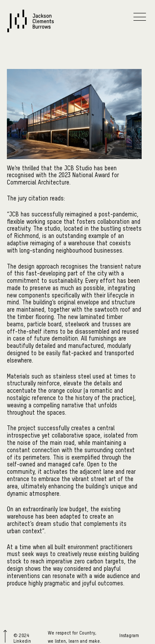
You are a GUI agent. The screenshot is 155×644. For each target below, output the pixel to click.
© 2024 (21, 636)
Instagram (129, 636)
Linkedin (22, 641)
